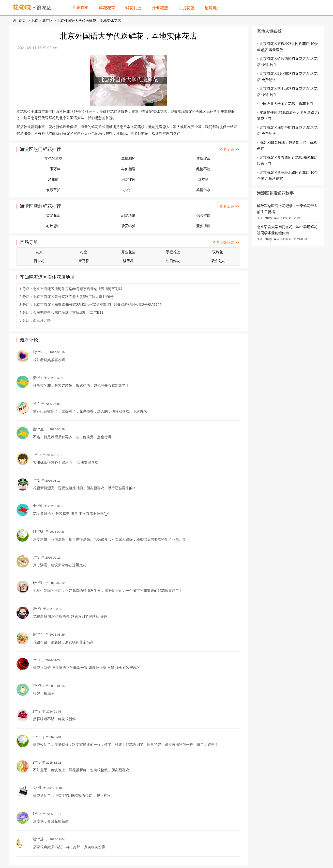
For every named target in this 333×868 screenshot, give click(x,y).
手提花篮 (186, 8)
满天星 (128, 261)
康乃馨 (84, 261)
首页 (22, 21)
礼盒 (84, 252)
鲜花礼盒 (133, 8)
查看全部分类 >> (226, 242)
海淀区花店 (272, 218)
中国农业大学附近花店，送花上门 (286, 104)
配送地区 (213, 8)
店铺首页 (81, 7)
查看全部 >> (229, 149)
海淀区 (48, 21)
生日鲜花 (173, 261)
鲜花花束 (107, 8)
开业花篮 (160, 8)
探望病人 (218, 261)
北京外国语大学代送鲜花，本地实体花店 (89, 21)
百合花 (39, 261)
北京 (35, 21)
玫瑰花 (218, 252)
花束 (39, 252)
